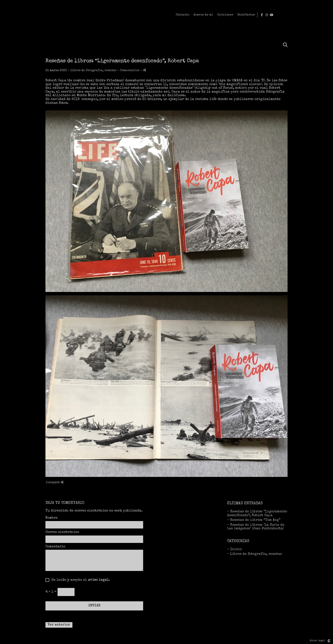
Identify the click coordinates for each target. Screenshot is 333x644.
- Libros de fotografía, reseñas (254, 554)
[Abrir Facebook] (318, 15)
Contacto (237, 15)
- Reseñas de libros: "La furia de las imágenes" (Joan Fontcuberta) (256, 527)
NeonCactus (301, 15)
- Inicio (234, 550)
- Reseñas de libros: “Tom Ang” (254, 520)
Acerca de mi (258, 15)
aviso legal (98, 580)
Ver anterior (59, 625)
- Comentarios (129, 70)
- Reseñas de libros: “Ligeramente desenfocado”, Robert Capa (257, 514)
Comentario (55, 547)
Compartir (55, 482)
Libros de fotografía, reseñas (93, 70)
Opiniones (280, 15)
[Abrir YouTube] (327, 15)
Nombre (52, 518)
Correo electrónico (62, 532)
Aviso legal (317, 641)
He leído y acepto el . (80, 580)
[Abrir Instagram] (323, 15)
